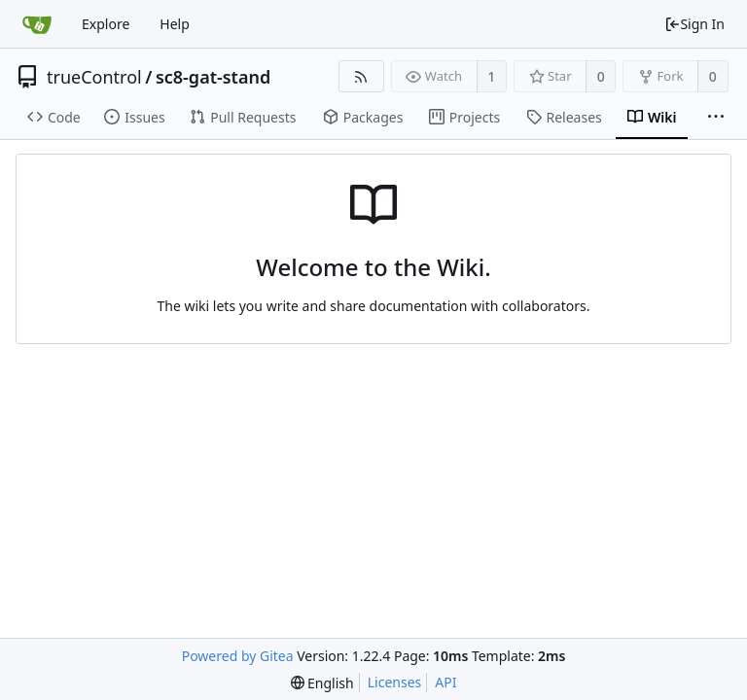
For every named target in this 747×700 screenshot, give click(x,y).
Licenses (395, 682)
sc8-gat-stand (213, 77)
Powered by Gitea (238, 656)
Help (175, 24)
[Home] (37, 24)
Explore (106, 24)
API (445, 682)
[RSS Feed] (361, 76)
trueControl (94, 77)
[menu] (322, 683)
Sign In (694, 24)
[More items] (716, 118)
